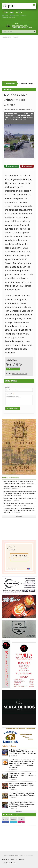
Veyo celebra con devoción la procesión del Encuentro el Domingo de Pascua (22, 775)
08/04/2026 (13, 756)
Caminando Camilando (20, 374)
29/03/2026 (13, 797)
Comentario (9, 394)
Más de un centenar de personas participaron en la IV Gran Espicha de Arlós (22, 785)
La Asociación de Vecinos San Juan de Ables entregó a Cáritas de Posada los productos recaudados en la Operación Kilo (20, 493)
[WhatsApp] (7, 364)
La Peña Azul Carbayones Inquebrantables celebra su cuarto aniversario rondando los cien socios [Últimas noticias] (27, 84)
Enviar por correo (13, 369)
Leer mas (19, 516)
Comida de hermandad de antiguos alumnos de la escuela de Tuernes (22, 794)
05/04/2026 (13, 779)
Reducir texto (27, 166)
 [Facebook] (14, 364)
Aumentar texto (12, 166)
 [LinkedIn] (20, 364)
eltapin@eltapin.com (9, 17)
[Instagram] (17, 364)
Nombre (8, 387)
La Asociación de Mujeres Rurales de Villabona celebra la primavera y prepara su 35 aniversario (22, 804)
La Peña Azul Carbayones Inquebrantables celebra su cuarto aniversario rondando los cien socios (23, 752)
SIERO (12, 12)
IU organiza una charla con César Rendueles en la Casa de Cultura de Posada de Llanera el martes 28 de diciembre (19, 510)
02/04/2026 (13, 789)
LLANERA (5, 12)
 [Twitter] (11, 364)
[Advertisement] (19, 60)
